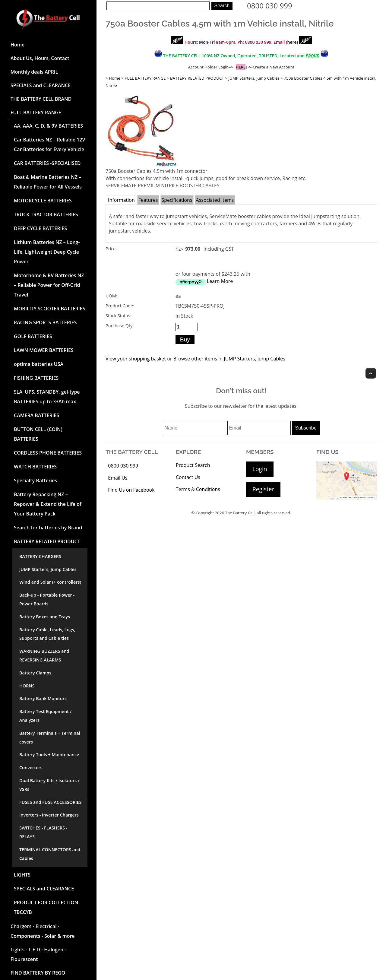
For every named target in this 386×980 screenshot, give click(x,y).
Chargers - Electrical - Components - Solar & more (43, 931)
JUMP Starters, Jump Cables (48, 569)
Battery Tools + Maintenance (49, 755)
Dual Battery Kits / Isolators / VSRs (49, 785)
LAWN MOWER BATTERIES (44, 350)
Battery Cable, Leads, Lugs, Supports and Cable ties (47, 634)
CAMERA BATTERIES (36, 415)
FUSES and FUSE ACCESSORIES (51, 802)
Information (121, 200)
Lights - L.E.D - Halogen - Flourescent (38, 954)
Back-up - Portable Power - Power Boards (47, 599)
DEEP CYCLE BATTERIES (40, 228)
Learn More (220, 281)
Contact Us (188, 477)
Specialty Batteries (35, 480)
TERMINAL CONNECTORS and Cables (50, 854)
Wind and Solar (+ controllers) (50, 582)
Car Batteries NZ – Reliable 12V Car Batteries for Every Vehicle (49, 144)
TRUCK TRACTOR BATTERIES (46, 214)
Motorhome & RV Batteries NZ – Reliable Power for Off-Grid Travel (49, 285)
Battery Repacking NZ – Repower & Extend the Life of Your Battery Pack (48, 504)
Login (260, 469)
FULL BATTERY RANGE (36, 113)
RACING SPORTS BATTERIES (45, 322)
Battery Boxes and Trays (45, 617)
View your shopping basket (136, 359)
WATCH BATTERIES (35, 467)
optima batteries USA (39, 364)
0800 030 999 (270, 6)
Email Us (118, 478)
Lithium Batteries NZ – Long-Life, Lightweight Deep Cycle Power (47, 252)
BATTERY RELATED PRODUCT (47, 541)
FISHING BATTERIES (36, 378)
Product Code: (120, 306)
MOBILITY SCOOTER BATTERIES (49, 309)
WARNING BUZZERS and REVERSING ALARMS (44, 655)
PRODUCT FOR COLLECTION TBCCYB (46, 907)
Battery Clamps (35, 673)
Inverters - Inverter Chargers (49, 815)
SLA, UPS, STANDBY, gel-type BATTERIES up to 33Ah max (47, 397)
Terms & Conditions (198, 489)
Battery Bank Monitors (43, 698)
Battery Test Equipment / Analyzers (45, 716)
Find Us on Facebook (131, 490)
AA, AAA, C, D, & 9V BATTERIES (48, 126)
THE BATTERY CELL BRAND (41, 99)
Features (148, 200)
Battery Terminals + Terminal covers (50, 737)
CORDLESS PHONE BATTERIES (48, 453)
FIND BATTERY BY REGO (38, 973)
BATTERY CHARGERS (40, 556)
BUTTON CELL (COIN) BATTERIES (38, 434)
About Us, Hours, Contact (40, 58)
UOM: (111, 296)
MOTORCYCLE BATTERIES (43, 201)
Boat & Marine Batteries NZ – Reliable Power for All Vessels (48, 182)
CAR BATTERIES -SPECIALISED (47, 163)
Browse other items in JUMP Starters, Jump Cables (229, 359)
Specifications (177, 200)
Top (371, 373)
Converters (31, 768)
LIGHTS (22, 875)
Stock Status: (118, 316)
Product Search (193, 465)
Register (263, 489)
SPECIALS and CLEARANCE (41, 85)
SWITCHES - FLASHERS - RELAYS (43, 832)
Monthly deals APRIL (34, 72)
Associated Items (215, 200)
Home (17, 45)
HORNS (27, 686)
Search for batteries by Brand (48, 528)
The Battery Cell (240, 513)
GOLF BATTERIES (33, 336)
